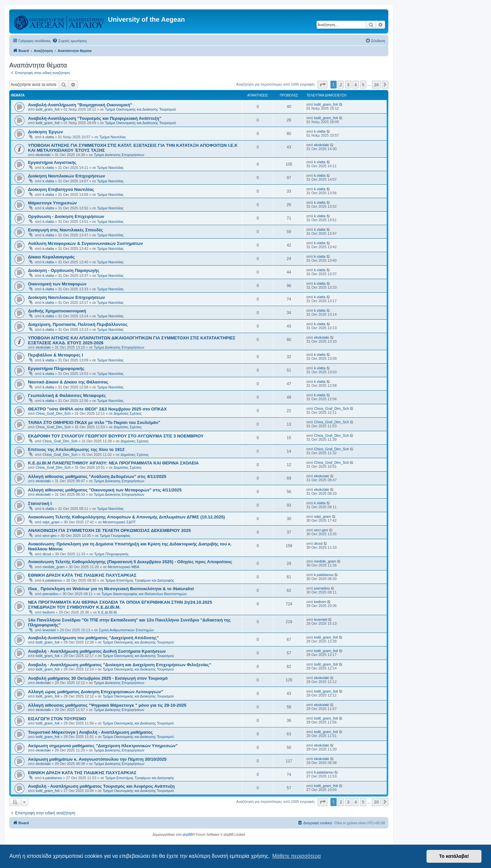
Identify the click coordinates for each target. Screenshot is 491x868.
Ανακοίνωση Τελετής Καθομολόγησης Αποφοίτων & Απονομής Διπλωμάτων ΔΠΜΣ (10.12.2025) (127, 517)
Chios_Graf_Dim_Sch (53, 413)
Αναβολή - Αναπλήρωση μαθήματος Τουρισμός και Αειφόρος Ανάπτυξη (101, 786)
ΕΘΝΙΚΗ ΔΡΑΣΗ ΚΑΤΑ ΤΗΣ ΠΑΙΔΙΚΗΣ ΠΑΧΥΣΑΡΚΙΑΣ (82, 575)
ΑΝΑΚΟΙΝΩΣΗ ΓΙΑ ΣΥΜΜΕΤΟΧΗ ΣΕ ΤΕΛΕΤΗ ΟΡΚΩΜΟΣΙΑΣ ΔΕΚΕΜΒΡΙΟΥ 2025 (109, 530)
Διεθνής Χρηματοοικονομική (57, 311)
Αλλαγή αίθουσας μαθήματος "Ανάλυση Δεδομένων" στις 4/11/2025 (97, 476)
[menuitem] (70, 41)
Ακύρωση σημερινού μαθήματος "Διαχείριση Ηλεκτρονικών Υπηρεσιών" (103, 746)
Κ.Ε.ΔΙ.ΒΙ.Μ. (108, 612)
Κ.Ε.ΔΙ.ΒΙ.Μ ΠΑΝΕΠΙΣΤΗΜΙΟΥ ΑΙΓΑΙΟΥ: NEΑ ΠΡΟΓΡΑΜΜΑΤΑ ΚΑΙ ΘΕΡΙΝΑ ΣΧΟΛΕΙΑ (113, 463)
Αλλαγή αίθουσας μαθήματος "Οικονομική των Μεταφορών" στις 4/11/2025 (105, 490)
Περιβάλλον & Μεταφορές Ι (55, 355)
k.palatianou (52, 580)
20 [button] (376, 85)
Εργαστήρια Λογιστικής (52, 162)
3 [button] (348, 85)
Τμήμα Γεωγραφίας (115, 536)
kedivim (49, 612)
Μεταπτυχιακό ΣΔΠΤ (119, 522)
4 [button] (356, 85)
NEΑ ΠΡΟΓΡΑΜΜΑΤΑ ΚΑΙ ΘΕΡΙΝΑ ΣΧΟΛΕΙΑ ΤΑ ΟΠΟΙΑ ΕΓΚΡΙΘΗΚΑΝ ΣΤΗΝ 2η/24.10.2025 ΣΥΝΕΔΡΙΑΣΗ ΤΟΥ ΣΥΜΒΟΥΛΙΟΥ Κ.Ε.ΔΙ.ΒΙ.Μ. (120, 605)
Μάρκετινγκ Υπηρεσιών (52, 203)
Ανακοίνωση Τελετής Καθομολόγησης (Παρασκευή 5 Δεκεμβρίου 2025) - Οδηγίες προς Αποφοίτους (130, 562)
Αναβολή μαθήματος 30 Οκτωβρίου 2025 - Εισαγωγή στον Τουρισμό (98, 678)
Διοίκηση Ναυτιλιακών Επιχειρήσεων (66, 176)
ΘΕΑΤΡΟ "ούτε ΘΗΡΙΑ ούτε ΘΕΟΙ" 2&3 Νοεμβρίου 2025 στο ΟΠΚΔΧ (97, 409)
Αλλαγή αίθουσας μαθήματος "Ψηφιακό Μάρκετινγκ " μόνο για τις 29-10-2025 (107, 705)
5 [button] (363, 85)
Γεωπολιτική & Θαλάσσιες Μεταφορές (67, 395)
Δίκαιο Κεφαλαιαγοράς (51, 257)
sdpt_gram (51, 522)
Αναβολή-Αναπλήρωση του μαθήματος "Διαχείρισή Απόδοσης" (93, 638)
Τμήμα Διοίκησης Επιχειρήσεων (119, 155)
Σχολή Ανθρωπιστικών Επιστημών (127, 630)
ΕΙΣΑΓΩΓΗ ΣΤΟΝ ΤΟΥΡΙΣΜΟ (57, 719)
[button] (323, 85)
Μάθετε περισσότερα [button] (297, 856)
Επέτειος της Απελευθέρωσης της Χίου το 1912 (76, 449)
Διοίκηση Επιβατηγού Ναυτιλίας (61, 189)
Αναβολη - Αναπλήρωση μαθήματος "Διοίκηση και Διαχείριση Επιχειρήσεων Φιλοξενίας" (120, 665)
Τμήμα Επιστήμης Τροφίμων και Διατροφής (140, 580)
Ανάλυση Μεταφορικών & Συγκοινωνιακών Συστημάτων (85, 243)
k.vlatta (48, 137)
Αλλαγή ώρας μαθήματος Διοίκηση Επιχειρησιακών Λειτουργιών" (96, 692)
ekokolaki (43, 155)
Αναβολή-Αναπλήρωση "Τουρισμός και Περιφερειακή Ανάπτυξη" (95, 118)
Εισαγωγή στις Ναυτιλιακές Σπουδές (65, 230)
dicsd (47, 554)
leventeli (49, 630)
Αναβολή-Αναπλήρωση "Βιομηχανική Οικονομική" (80, 105)
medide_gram (53, 567)
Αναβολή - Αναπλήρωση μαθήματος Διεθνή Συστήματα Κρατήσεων (97, 651)
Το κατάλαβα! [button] (454, 856)
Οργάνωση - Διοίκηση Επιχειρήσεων (66, 216)
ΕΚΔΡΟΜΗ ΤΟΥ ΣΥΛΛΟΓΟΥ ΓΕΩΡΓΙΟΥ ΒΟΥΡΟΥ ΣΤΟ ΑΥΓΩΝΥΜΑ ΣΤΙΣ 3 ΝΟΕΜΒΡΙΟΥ (116, 436)
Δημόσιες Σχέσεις (128, 413)
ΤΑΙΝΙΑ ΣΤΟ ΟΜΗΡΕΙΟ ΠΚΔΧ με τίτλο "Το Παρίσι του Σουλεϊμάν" (94, 422)
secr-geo (50, 536)
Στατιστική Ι (40, 503)
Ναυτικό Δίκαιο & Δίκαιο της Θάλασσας (68, 382)
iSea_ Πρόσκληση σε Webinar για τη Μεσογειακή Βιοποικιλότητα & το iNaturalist (111, 589)
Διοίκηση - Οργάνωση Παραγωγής (64, 270)
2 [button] (341, 85)
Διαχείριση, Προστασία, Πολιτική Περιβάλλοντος (78, 324)
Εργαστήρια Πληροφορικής (56, 368)
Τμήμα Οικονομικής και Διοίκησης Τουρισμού (141, 109)
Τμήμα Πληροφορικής (111, 554)
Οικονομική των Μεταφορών (57, 284)
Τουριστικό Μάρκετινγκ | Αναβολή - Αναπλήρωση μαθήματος (90, 732)
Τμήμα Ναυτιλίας (113, 137)
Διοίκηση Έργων (45, 132)
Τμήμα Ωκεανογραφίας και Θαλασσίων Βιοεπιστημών (144, 594)
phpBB (188, 835)
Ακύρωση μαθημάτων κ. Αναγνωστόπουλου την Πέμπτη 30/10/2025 (97, 759)
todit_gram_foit (48, 109)
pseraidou (50, 594)
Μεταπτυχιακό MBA (123, 567)
